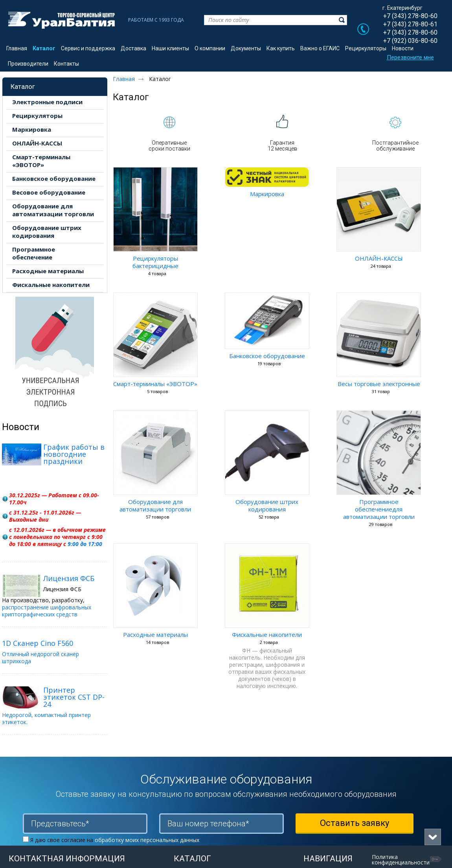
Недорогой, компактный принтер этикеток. (46, 718)
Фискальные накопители (267, 634)
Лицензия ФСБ (69, 578)
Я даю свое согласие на (115, 840)
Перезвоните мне (410, 57)
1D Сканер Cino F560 (38, 643)
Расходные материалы (155, 634)
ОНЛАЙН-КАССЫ (379, 258)
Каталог (23, 86)
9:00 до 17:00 (85, 544)
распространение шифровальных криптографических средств (47, 611)
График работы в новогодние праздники (74, 454)
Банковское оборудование (267, 356)
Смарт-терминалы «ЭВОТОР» (155, 384)
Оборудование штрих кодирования (267, 505)
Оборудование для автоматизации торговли (155, 505)
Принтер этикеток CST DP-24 (74, 697)
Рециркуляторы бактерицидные (155, 262)
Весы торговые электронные (379, 384)
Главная (124, 79)
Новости (21, 427)
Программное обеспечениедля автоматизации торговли (379, 509)
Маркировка (267, 194)
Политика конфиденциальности (401, 860)
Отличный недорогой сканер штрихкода (40, 657)
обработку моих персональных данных (147, 840)
